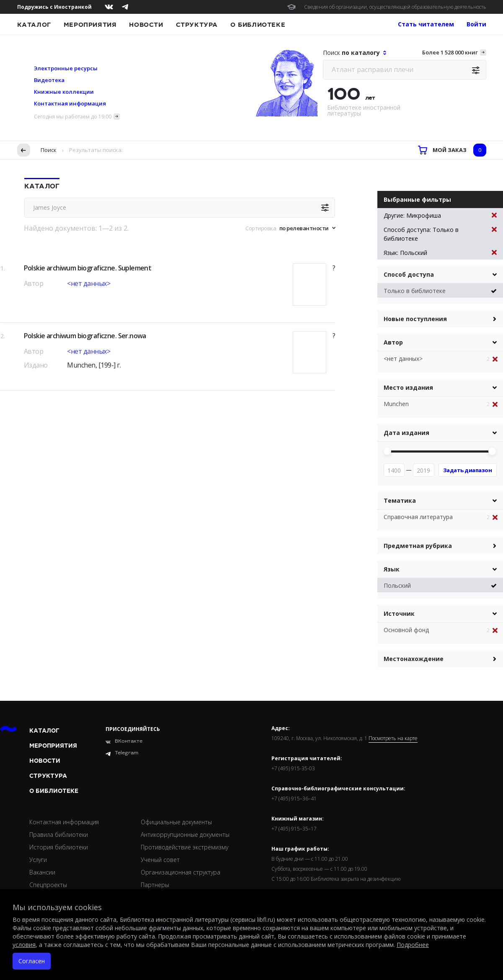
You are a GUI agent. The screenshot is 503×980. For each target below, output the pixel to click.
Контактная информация (70, 103)
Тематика (400, 500)
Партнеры (155, 885)
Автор (393, 342)
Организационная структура (181, 872)
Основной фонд (406, 630)
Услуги (38, 860)
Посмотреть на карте (393, 738)
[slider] (387, 451)
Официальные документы (176, 822)
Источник (399, 613)
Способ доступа (409, 274)
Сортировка (261, 228)
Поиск (49, 150)
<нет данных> (89, 283)
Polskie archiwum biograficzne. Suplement (88, 268)
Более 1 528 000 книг (450, 52)
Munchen (396, 404)
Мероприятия (90, 25)
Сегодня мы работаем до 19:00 (73, 117)
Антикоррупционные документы (185, 835)
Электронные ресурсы (66, 68)
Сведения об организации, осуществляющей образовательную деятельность (395, 7)
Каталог (34, 25)
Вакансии (42, 872)
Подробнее (413, 945)
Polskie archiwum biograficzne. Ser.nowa (85, 336)
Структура (197, 25)
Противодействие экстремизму (184, 847)
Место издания (408, 387)
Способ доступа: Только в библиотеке (440, 234)
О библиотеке (258, 25)
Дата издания (406, 433)
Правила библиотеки (59, 835)
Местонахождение (414, 659)
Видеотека (49, 80)
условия (24, 945)
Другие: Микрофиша (440, 215)
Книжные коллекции (64, 92)
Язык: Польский (440, 253)
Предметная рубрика (418, 546)
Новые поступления (415, 319)
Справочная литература (418, 517)
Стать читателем (426, 24)
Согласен (32, 961)
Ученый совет (160, 860)
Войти (476, 24)
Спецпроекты (48, 885)
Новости (146, 25)
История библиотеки (59, 847)
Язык (392, 569)
